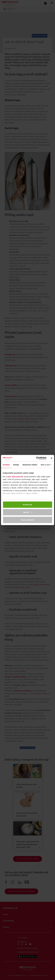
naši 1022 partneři (15, 477)
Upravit (28, 512)
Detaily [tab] (16, 465)
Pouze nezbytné (27, 520)
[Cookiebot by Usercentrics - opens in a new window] (36, 458)
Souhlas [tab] (6, 465)
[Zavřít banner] (51, 458)
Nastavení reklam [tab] (30, 465)
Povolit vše (27, 504)
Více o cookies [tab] (47, 465)
